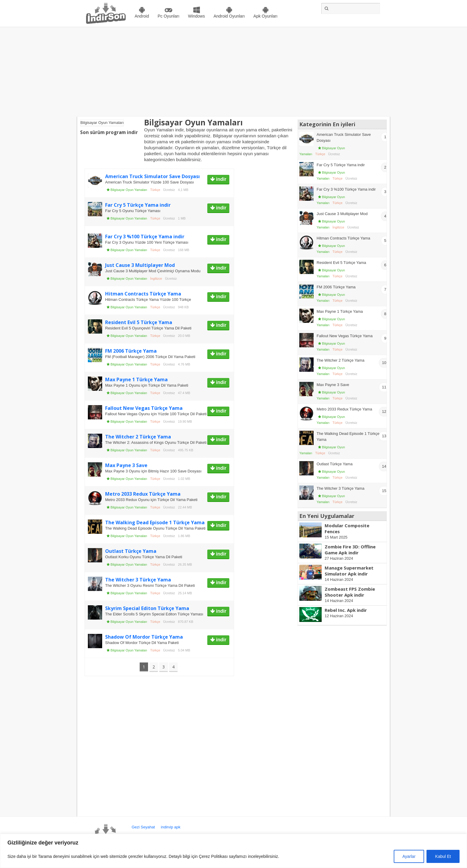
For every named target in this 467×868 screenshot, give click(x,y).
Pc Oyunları (168, 16)
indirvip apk (171, 827)
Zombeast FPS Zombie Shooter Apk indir (350, 592)
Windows (196, 16)
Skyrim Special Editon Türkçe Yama (147, 608)
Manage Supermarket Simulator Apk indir (349, 571)
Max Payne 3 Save (126, 465)
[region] (233, 851)
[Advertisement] (233, 72)
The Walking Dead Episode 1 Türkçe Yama (155, 522)
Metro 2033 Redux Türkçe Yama (143, 494)
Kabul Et (443, 856)
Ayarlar (409, 856)
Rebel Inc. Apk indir (346, 610)
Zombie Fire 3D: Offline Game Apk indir (350, 550)
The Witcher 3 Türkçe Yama (138, 580)
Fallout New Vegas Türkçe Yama (144, 408)
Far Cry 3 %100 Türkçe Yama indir (145, 237)
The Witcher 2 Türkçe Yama (138, 437)
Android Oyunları (229, 16)
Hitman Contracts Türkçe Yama (143, 294)
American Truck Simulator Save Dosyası (152, 176)
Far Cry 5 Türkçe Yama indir (138, 205)
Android (142, 16)
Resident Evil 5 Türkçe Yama (139, 322)
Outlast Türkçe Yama (131, 551)
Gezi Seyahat (143, 827)
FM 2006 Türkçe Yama (131, 351)
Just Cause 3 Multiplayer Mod (140, 265)
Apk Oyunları (266, 16)
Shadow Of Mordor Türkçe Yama (144, 637)
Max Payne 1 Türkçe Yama (136, 379)
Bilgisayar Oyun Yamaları (129, 190)
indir (221, 179)
